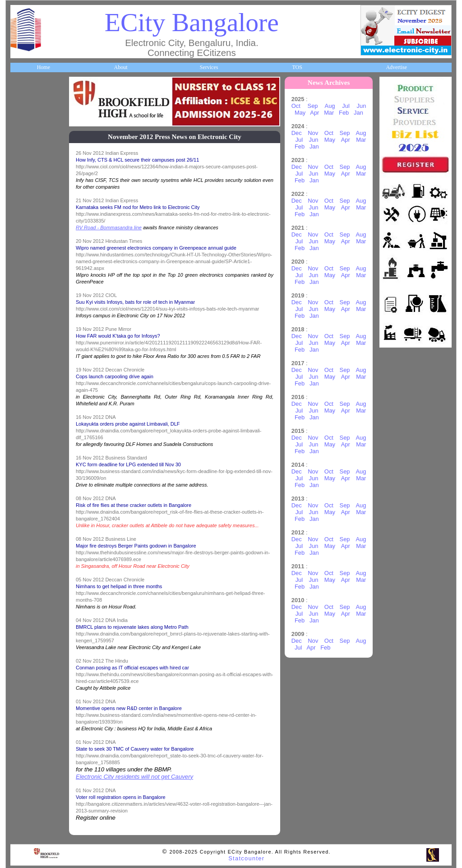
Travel (22, 353)
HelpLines (26, 289)
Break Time (28, 546)
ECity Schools (30, 225)
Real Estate (28, 482)
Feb (344, 113)
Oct (296, 106)
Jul (346, 106)
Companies (28, 193)
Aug (330, 106)
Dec (297, 133)
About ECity (29, 129)
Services (209, 67)
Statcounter (246, 858)
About (120, 67)
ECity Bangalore (192, 22)
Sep (313, 106)
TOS (297, 67)
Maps (21, 321)
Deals (21, 450)
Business (25, 161)
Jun (362, 106)
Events (23, 418)
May (300, 113)
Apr (314, 113)
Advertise (396, 67)
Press (21, 578)
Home (44, 67)
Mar (329, 113)
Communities (30, 514)
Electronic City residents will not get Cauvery (134, 777)
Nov (313, 133)
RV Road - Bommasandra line (109, 227)
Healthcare (27, 257)
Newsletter (27, 385)
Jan (358, 113)
